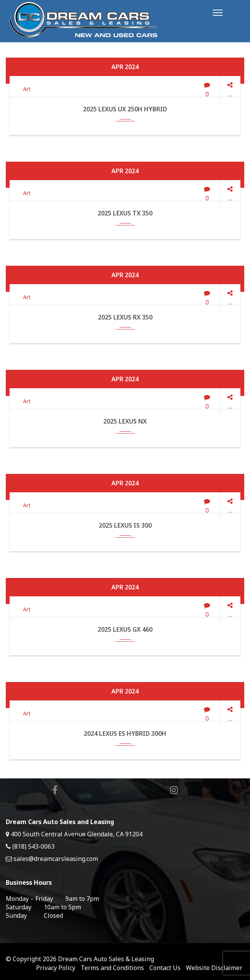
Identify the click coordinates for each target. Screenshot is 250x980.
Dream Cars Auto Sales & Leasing (106, 959)
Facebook (53, 790)
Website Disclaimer (214, 968)
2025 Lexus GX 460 (125, 629)
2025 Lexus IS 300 (125, 525)
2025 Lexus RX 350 (125, 317)
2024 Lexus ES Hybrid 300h (125, 733)
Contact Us (165, 968)
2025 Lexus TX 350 (125, 213)
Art (27, 89)
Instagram (173, 790)
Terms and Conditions (112, 968)
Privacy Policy (56, 968)
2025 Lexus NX (125, 421)
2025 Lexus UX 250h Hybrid (125, 109)
